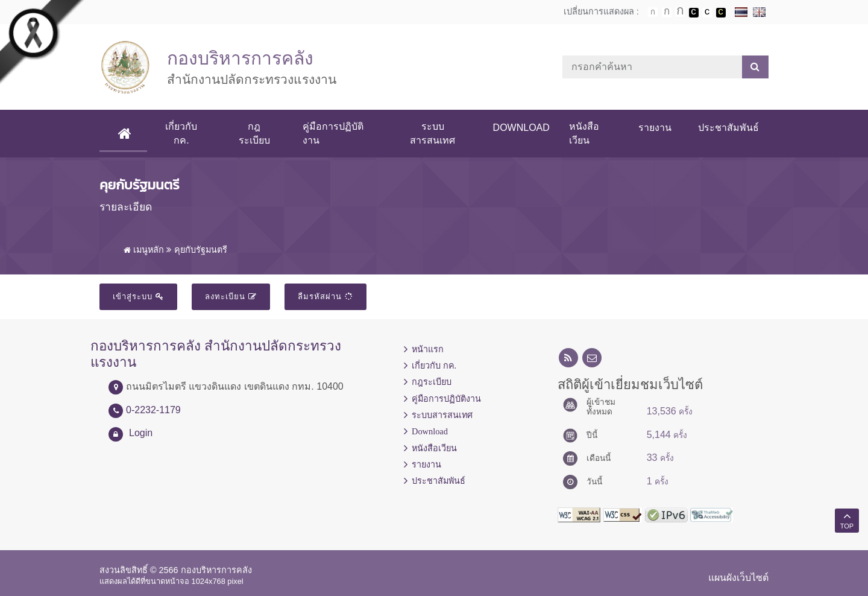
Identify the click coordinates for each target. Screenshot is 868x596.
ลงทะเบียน (231, 296)
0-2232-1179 (153, 410)
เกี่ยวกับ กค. (181, 133)
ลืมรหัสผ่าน (325, 296)
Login (141, 433)
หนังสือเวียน (584, 133)
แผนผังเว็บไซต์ (738, 578)
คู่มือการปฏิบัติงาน (333, 133)
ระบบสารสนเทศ (432, 133)
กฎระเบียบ (254, 133)
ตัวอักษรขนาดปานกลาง (667, 13)
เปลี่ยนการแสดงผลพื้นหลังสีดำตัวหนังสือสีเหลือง (721, 13)
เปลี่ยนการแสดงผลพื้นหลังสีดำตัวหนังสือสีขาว (694, 13)
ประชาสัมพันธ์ (728, 128)
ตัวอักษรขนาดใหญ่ (680, 12)
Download (521, 128)
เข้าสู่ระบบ (138, 296)
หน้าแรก (428, 349)
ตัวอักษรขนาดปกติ (653, 12)
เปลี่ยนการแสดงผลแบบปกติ (707, 13)
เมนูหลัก (144, 250)
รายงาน (655, 128)
